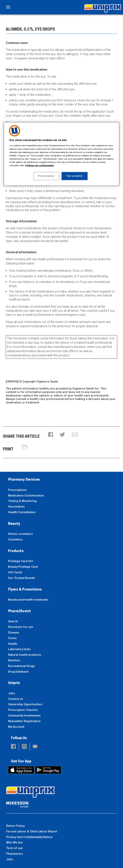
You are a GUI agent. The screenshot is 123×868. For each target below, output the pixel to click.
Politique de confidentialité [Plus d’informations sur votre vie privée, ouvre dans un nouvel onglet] (39, 165)
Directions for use (21, 627)
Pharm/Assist (20, 611)
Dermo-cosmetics (20, 534)
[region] (62, 154)
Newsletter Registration (24, 721)
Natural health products (25, 655)
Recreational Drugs (21, 666)
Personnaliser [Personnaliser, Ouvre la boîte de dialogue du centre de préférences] (46, 176)
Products (16, 551)
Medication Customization (26, 496)
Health (13, 644)
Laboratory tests (19, 649)
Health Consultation (22, 512)
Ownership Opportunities (25, 704)
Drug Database (18, 672)
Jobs (12, 693)
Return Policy (15, 826)
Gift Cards (15, 572)
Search (13, 621)
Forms (12, 638)
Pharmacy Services (24, 480)
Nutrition (14, 660)
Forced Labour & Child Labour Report (32, 831)
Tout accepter (74, 176)
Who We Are (15, 842)
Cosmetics (15, 539)
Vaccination (16, 507)
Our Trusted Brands (22, 578)
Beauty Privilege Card (23, 567)
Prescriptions (17, 490)
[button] (51, 435)
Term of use (15, 848)
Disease (14, 633)
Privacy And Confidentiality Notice (29, 837)
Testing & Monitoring (22, 501)
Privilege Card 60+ (21, 561)
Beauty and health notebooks (28, 600)
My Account (16, 727)
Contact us (16, 699)
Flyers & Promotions (25, 590)
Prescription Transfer (23, 710)
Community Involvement (24, 716)
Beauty (14, 524)
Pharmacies (15, 854)
